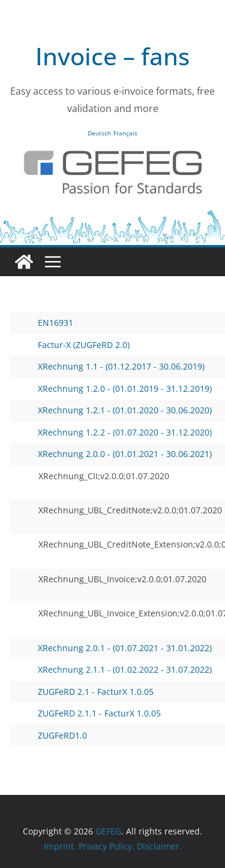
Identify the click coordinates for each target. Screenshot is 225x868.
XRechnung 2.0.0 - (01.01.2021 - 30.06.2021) (114, 454)
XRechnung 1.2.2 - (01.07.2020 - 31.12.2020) (114, 432)
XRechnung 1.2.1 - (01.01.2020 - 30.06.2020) (114, 410)
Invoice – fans (112, 56)
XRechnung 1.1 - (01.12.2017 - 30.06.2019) (111, 366)
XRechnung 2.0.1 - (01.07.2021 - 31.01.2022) (114, 648)
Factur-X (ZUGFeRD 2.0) (73, 345)
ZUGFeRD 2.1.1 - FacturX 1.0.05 (89, 713)
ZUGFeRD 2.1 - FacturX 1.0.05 (85, 692)
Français (125, 133)
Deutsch (99, 133)
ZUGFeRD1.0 (52, 735)
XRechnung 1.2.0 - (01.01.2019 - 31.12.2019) (114, 388)
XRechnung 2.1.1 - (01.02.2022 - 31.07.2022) (114, 669)
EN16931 (45, 323)
